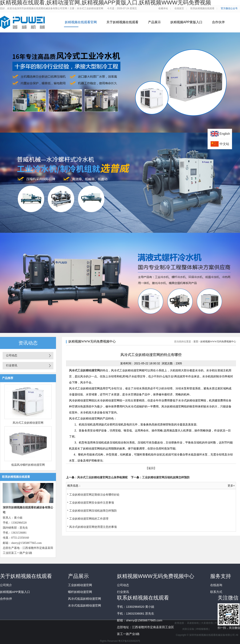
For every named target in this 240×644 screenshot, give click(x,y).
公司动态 (12, 355)
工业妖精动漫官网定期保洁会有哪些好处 (94, 495)
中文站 (224, 144)
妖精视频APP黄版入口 (186, 22)
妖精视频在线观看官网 (81, 22)
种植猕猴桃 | (203, 629)
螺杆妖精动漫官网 (80, 592)
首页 (196, 342)
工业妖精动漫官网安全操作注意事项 (92, 503)
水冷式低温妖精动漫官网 (84, 605)
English (225, 134)
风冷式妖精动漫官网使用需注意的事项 (93, 527)
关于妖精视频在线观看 (122, 22)
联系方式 (216, 592)
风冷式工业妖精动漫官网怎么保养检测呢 (102, 477)
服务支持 (221, 576)
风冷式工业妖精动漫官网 (28, 423)
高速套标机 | (194, 623)
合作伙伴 (218, 22)
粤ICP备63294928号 (129, 641)
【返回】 (151, 468)
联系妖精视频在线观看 (143, 598)
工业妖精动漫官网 (80, 585)
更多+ (231, 486)
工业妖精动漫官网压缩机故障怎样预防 (166, 477)
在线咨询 (216, 585)
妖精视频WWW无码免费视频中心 (218, 342)
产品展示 (154, 22)
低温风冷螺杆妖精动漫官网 (28, 465)
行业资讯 (12, 365)
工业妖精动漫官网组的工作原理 (89, 519)
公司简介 (6, 585)
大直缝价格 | (208, 623)
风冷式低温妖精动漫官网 (84, 599)
